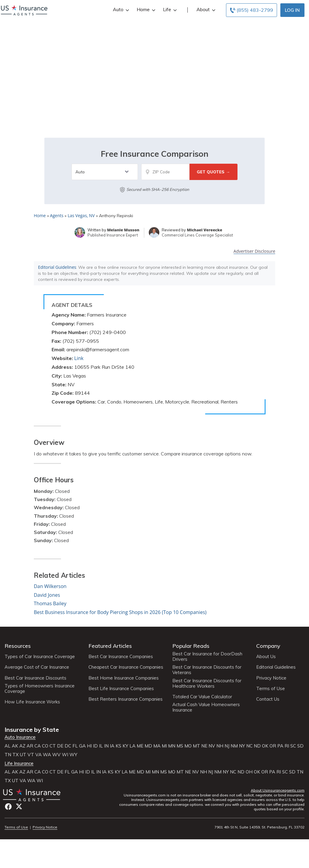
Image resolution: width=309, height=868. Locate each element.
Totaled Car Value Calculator (202, 697)
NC (249, 746)
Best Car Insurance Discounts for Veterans (207, 670)
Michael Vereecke (204, 230)
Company (268, 646)
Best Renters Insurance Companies (126, 699)
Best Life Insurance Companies (121, 689)
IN (106, 746)
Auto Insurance (20, 737)
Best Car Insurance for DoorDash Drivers (207, 657)
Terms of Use (271, 689)
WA (47, 755)
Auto (120, 10)
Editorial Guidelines (57, 267)
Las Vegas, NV (81, 215)
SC (293, 746)
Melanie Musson (123, 230)
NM (234, 746)
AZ (22, 746)
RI (287, 746)
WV (56, 755)
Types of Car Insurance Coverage (40, 657)
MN (172, 746)
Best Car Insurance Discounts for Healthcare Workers (207, 683)
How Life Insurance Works (32, 702)
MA (157, 746)
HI (89, 746)
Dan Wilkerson (50, 586)
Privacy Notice (271, 678)
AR (30, 746)
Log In (292, 10)
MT (196, 746)
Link (79, 358)
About (205, 10)
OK (265, 746)
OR (273, 746)
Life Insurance (19, 764)
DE (60, 746)
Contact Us (268, 699)
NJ (227, 746)
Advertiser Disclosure (254, 251)
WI (65, 755)
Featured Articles (110, 646)
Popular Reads (191, 646)
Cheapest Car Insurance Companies (126, 667)
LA (132, 746)
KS (118, 746)
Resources (18, 646)
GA (82, 746)
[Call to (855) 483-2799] (252, 10)
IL (101, 746)
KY (125, 746)
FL (75, 746)
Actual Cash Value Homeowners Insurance (206, 707)
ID (95, 746)
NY (242, 746)
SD (300, 746)
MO (188, 746)
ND (257, 746)
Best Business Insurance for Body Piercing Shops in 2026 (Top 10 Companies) (120, 612)
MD (148, 746)
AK (15, 746)
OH (249, 772)
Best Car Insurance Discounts (35, 678)
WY (73, 755)
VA (38, 755)
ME (140, 746)
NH (220, 746)
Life (169, 10)
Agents (57, 215)
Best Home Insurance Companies (124, 678)
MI (164, 746)
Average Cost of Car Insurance (37, 667)
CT (53, 746)
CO (45, 746)
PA (280, 746)
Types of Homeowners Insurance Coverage (40, 689)
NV (212, 746)
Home (145, 10)
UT (23, 755)
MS (180, 746)
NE (204, 746)
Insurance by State (32, 730)
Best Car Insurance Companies (121, 657)
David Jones (47, 595)
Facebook (8, 807)
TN (8, 755)
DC (68, 746)
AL (8, 746)
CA (38, 746)
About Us (266, 657)
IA (112, 746)
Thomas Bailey (50, 603)
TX (16, 755)
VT (31, 755)
